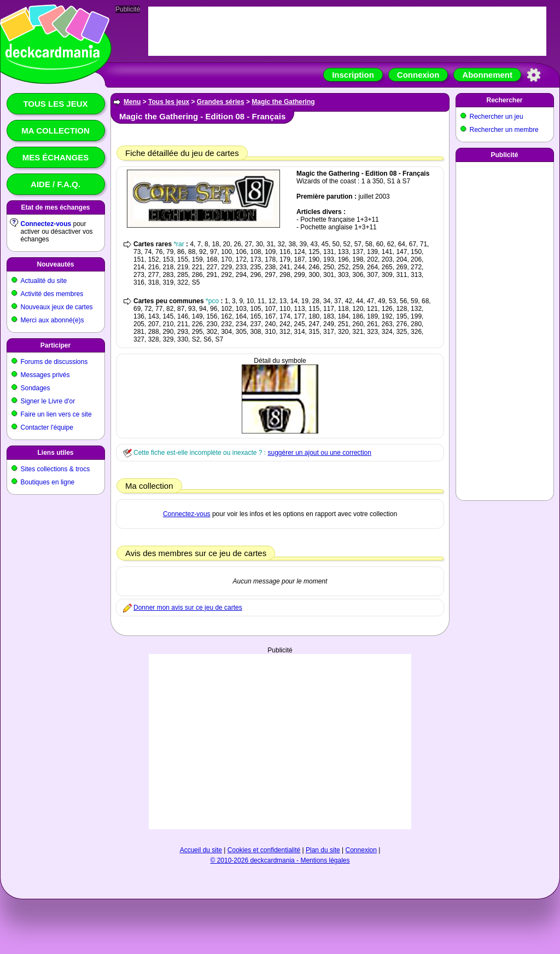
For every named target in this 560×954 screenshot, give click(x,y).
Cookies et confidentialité (264, 850)
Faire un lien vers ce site (56, 414)
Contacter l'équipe (47, 427)
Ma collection (55, 131)
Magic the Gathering (283, 102)
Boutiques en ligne (48, 482)
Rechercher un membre (504, 130)
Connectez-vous (46, 224)
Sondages (36, 388)
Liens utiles (55, 453)
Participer (56, 345)
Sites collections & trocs (56, 469)
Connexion (418, 75)
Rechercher (504, 100)
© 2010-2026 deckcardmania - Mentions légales (280, 860)
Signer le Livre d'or (48, 401)
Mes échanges (56, 157)
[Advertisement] (280, 742)
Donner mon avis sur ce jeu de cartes (188, 608)
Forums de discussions (54, 362)
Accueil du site (201, 850)
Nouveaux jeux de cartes (57, 307)
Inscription (353, 75)
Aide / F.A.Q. (56, 184)
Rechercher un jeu (497, 117)
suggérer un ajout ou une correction (319, 453)
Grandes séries (221, 102)
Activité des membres (52, 294)
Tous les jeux (55, 104)
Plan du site (323, 850)
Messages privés (45, 375)
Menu (132, 102)
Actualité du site (44, 281)
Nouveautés (55, 264)
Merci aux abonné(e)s (52, 320)
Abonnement (487, 75)
